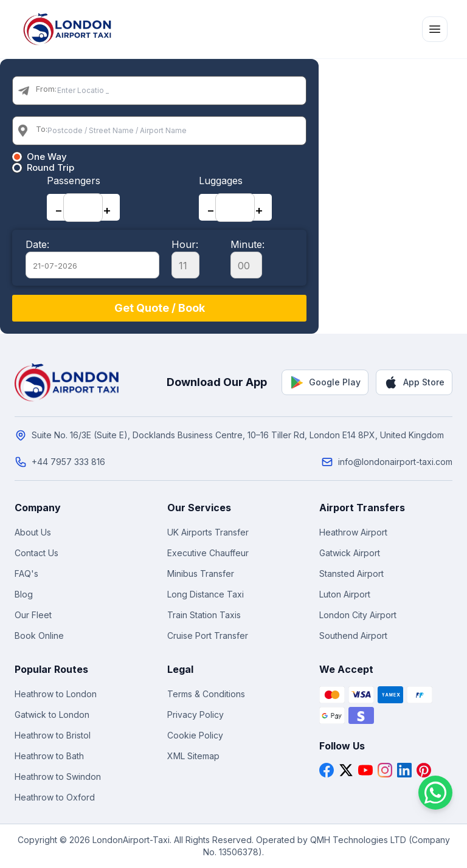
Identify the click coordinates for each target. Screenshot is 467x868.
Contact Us (36, 553)
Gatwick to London (52, 715)
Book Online (39, 635)
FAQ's (26, 573)
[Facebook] (327, 770)
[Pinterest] (424, 770)
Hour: (185, 258)
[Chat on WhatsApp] (435, 793)
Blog (24, 594)
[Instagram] (385, 770)
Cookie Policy (195, 735)
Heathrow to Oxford (55, 797)
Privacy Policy (195, 715)
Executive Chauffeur (208, 553)
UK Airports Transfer (208, 532)
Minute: (247, 258)
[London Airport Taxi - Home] (67, 382)
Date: (37, 244)
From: (46, 89)
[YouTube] (365, 770)
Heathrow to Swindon (58, 777)
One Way (47, 157)
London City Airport (358, 615)
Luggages (221, 181)
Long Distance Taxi (206, 594)
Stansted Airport (351, 573)
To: (42, 129)
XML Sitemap (193, 756)
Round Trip (50, 168)
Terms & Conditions (206, 694)
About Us (33, 532)
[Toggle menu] (435, 29)
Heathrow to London (56, 694)
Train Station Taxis (204, 615)
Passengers (74, 181)
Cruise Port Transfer (208, 635)
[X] (346, 770)
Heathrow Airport (353, 532)
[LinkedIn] (404, 770)
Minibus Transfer (201, 573)
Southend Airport (353, 635)
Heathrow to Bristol (53, 735)
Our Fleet (33, 615)
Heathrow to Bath (49, 756)
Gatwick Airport (350, 553)
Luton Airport (345, 594)
